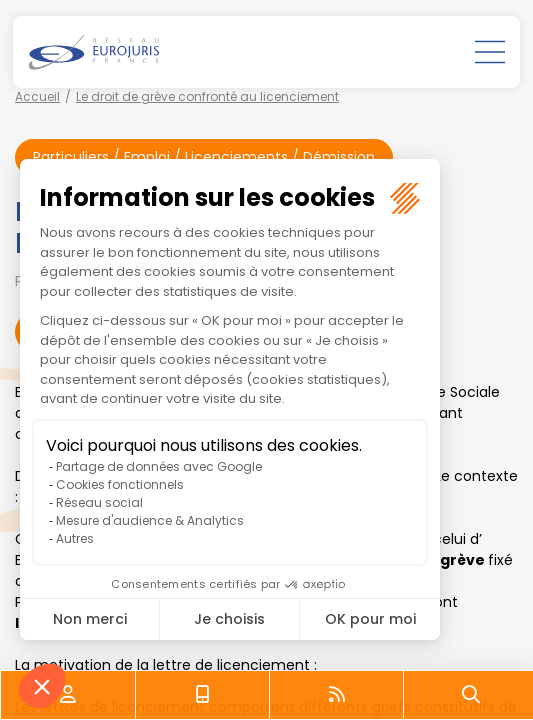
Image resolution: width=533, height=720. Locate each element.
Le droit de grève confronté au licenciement (207, 96)
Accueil (37, 96)
